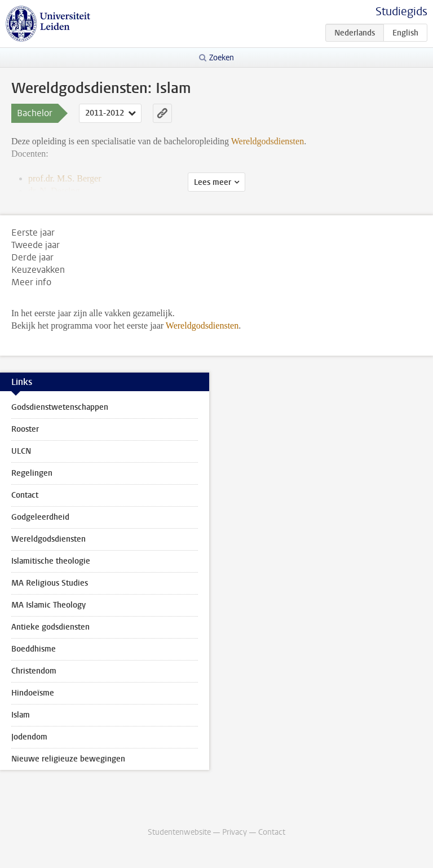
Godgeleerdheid (40, 517)
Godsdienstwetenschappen (60, 407)
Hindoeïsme (33, 693)
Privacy (235, 832)
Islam (21, 715)
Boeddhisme (34, 649)
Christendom (34, 671)
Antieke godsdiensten (50, 627)
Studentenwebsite (179, 832)
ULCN (21, 451)
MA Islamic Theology (48, 605)
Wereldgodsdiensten (202, 325)
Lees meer (213, 182)
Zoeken (222, 58)
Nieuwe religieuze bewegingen (68, 759)
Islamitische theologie (51, 561)
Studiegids (401, 12)
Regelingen (32, 473)
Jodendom (29, 737)
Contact (25, 495)
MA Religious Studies (50, 583)
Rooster (25, 429)
